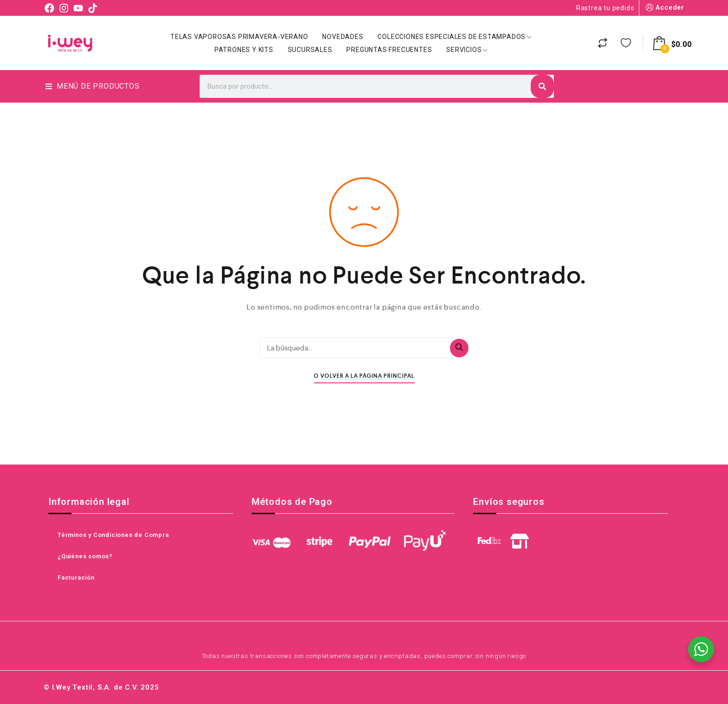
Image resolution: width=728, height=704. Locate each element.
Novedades (343, 37)
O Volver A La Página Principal (364, 376)
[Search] (542, 86)
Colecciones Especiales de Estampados (455, 37)
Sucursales (310, 50)
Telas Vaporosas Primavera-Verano (239, 37)
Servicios (467, 50)
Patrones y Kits (244, 50)
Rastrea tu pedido (605, 8)
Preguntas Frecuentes (389, 50)
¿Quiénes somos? (85, 556)
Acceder (664, 8)
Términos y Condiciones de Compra (113, 535)
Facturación (76, 578)
